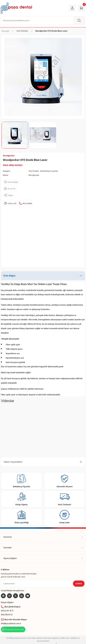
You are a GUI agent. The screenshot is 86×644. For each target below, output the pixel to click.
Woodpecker (34, 175)
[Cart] (81, 8)
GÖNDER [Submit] (79, 584)
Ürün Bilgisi (9, 276)
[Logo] (16, 8)
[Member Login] (72, 8)
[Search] (43, 20)
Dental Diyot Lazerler (49, 171)
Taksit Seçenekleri (13, 462)
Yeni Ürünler (34, 171)
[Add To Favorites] (11, 182)
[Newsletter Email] (43, 584)
